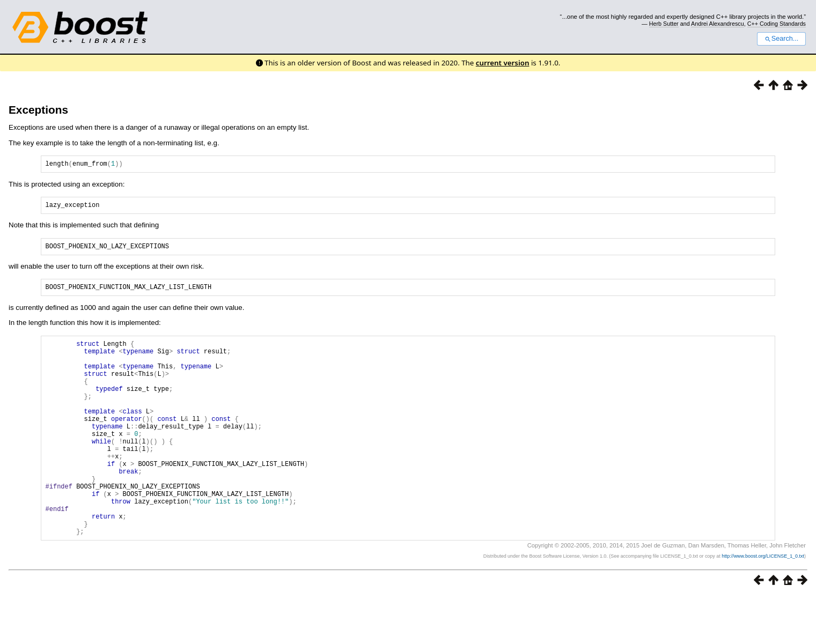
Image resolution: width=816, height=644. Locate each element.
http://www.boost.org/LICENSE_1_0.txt (763, 604)
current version (503, 63)
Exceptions (38, 110)
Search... (781, 39)
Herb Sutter (664, 24)
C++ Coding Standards (777, 24)
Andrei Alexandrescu (718, 24)
